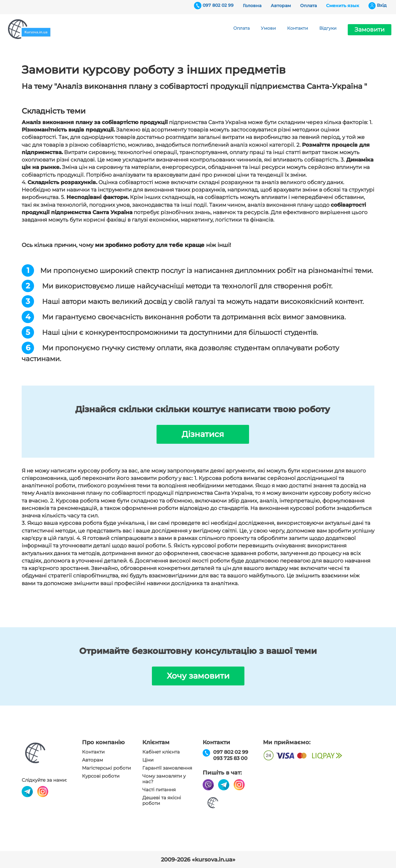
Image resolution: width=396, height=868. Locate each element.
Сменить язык (343, 6)
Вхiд (382, 5)
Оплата (308, 6)
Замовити (370, 30)
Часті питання (159, 790)
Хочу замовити (198, 676)
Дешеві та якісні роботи (162, 801)
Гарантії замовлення (167, 768)
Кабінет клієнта (161, 752)
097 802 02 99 (218, 5)
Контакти (298, 28)
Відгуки (328, 28)
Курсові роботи (101, 776)
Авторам (281, 6)
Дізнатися (203, 434)
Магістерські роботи (106, 768)
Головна (252, 6)
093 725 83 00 (230, 758)
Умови (268, 28)
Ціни (148, 760)
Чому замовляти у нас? (164, 779)
